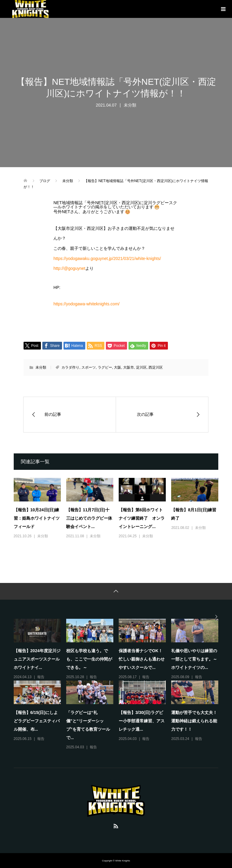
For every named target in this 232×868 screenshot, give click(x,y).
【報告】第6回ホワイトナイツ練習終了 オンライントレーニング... (142, 518)
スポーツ (89, 367)
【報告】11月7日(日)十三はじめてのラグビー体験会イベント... (89, 518)
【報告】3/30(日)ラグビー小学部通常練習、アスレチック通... (142, 721)
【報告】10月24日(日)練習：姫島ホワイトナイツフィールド (37, 518)
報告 (41, 677)
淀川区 (141, 367)
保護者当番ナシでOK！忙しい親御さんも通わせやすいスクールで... (142, 659)
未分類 (130, 105)
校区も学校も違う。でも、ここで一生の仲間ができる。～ (89, 659)
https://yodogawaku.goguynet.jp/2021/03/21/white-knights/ (107, 258)
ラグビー (105, 367)
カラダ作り (70, 367)
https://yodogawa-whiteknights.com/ (86, 304)
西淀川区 (156, 367)
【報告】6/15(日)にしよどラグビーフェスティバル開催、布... (37, 721)
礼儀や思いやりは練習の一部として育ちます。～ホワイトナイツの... (194, 659)
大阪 (117, 367)
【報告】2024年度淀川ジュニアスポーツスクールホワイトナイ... (37, 659)
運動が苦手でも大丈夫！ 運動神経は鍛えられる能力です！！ (196, 721)
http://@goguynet (69, 268)
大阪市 (129, 367)
